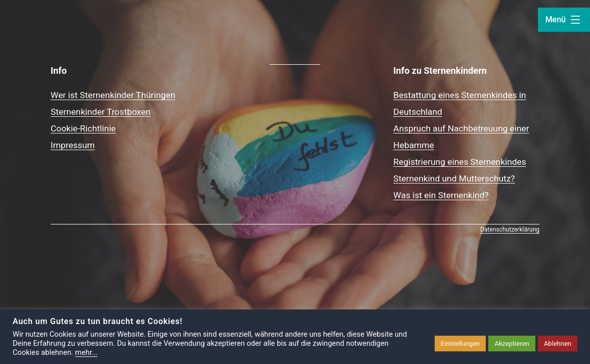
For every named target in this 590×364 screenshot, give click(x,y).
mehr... (86, 352)
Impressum (73, 145)
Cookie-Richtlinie (83, 128)
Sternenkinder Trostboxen (101, 112)
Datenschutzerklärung (510, 230)
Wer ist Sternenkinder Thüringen (113, 95)
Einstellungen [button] (460, 344)
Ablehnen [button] (558, 344)
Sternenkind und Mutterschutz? (454, 178)
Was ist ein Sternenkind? (441, 195)
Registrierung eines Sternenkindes (459, 162)
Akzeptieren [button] (512, 344)
